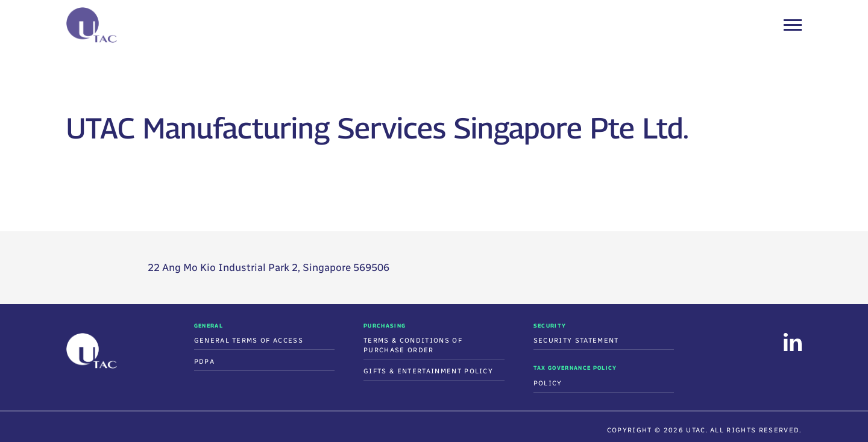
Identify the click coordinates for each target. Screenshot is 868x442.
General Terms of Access (249, 341)
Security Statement (576, 341)
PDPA (204, 362)
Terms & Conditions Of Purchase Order (413, 345)
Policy (548, 383)
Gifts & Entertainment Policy (428, 371)
